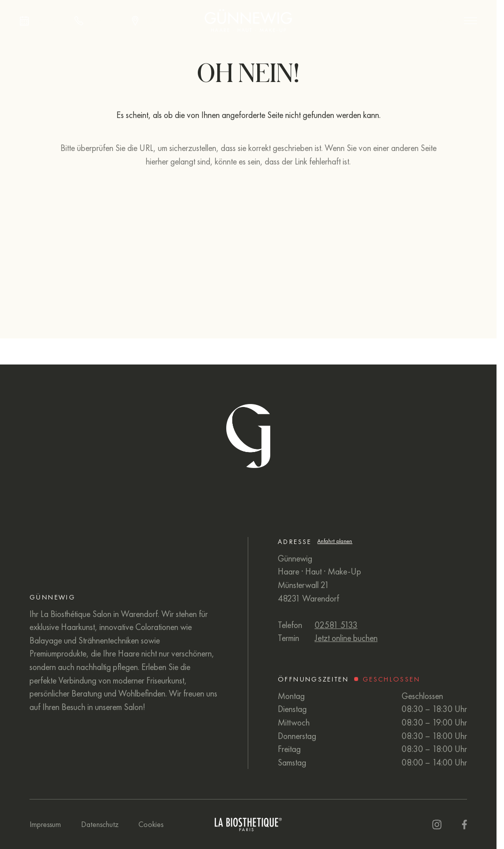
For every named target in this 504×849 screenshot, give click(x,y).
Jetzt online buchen (346, 638)
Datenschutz (100, 824)
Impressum (45, 824)
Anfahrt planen (335, 541)
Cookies (151, 824)
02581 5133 (336, 625)
